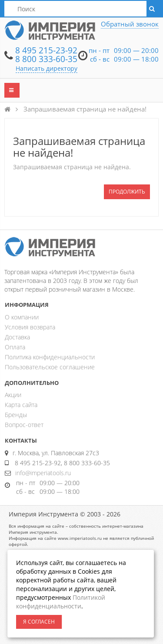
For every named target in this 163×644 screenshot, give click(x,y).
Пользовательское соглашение (50, 367)
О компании (22, 317)
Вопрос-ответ (24, 425)
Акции (13, 395)
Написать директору (47, 68)
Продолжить (127, 192)
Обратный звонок (130, 24)
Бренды (16, 415)
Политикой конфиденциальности (61, 602)
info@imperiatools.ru (43, 473)
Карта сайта (21, 405)
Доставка (17, 337)
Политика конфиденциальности (50, 357)
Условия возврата (30, 327)
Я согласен (39, 622)
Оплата (15, 347)
